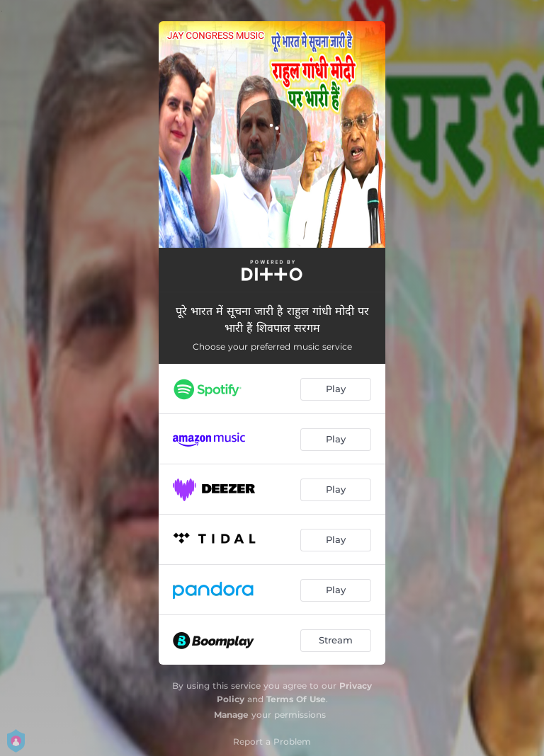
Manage (231, 715)
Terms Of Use (296, 699)
